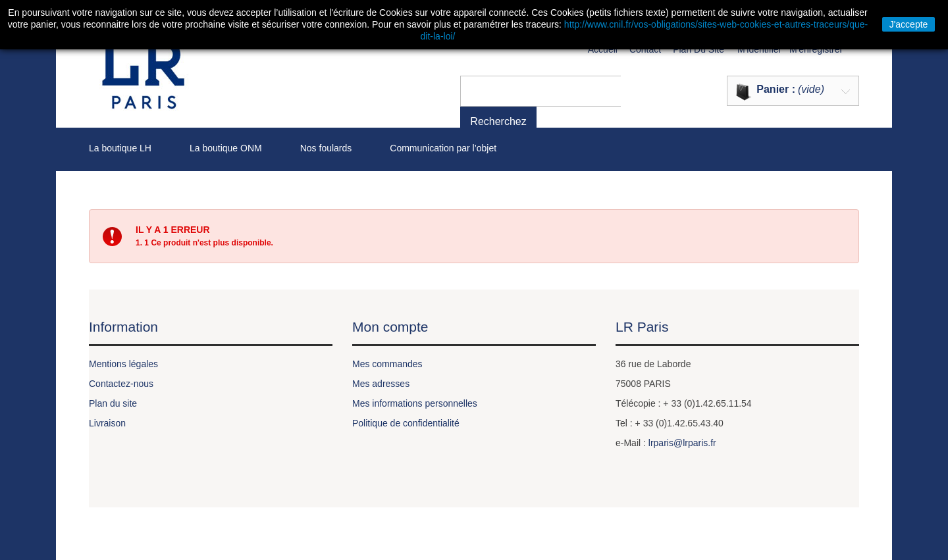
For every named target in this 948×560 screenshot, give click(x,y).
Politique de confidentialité (406, 423)
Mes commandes (387, 364)
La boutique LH (120, 148)
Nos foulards (326, 148)
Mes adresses (381, 384)
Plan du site (113, 403)
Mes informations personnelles (415, 403)
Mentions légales (123, 364)
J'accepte (909, 24)
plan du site (698, 49)
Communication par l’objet (443, 148)
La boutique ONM (226, 148)
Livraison (107, 423)
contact (645, 49)
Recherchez (652, 90)
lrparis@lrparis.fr (682, 443)
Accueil (603, 49)
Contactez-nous (121, 384)
